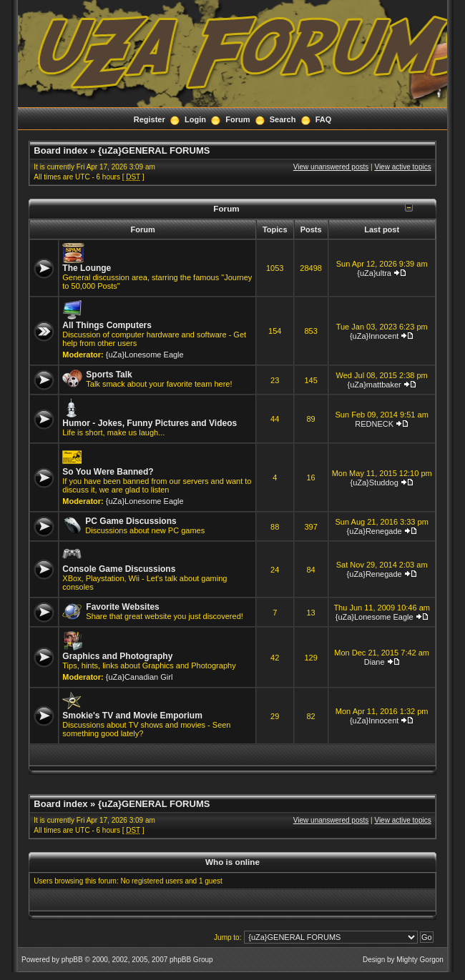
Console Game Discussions (119, 569)
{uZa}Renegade (375, 531)
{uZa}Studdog (374, 482)
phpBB (72, 960)
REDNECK (374, 424)
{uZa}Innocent (375, 336)
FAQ (324, 119)
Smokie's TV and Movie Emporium (132, 716)
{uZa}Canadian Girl (139, 677)
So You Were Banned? (108, 472)
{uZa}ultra (374, 273)
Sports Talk (109, 375)
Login (195, 119)
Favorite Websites (122, 607)
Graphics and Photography (117, 656)
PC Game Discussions (131, 521)
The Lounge (87, 268)
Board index (60, 150)
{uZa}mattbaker (375, 385)
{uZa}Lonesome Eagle (145, 355)
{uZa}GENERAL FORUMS (154, 150)
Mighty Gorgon (420, 960)
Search (283, 119)
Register (150, 119)
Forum (238, 119)
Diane (375, 662)
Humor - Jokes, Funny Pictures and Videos (150, 423)
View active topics (402, 167)
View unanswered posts (331, 167)
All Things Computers (107, 325)
